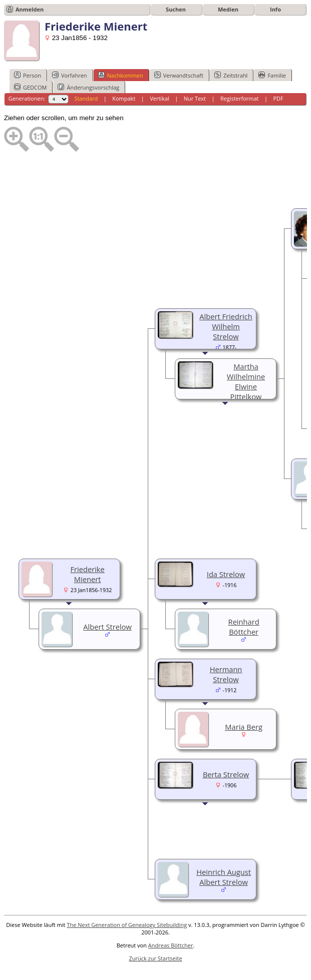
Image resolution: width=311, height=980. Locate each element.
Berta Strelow (226, 774)
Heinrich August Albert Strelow (224, 877)
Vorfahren (70, 75)
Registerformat (240, 98)
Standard (86, 98)
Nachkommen (121, 75)
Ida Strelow (226, 574)
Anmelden (30, 9)
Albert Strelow (107, 627)
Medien (228, 9)
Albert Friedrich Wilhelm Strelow (226, 326)
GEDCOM (30, 87)
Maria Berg (244, 727)
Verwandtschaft (179, 75)
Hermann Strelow (226, 674)
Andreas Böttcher (171, 945)
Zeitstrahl (231, 75)
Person (28, 75)
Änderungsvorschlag (88, 87)
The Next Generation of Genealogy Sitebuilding (127, 925)
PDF (278, 98)
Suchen (176, 9)
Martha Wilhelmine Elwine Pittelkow (246, 381)
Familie (272, 75)
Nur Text (195, 98)
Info (275, 9)
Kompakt (124, 98)
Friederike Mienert (87, 574)
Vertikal (160, 98)
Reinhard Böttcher (244, 627)
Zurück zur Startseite (155, 958)
